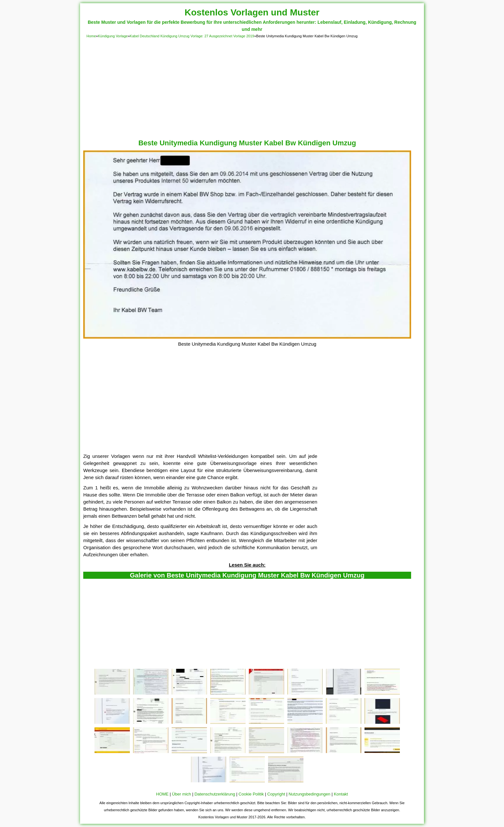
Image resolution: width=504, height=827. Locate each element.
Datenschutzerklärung (215, 794)
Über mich (181, 794)
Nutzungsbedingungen (310, 794)
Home (91, 36)
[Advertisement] (252, 87)
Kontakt (341, 794)
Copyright (276, 794)
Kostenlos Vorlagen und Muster (252, 12)
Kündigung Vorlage (113, 36)
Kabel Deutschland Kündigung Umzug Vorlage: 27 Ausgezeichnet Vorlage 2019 (192, 36)
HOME (162, 794)
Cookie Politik (251, 794)
